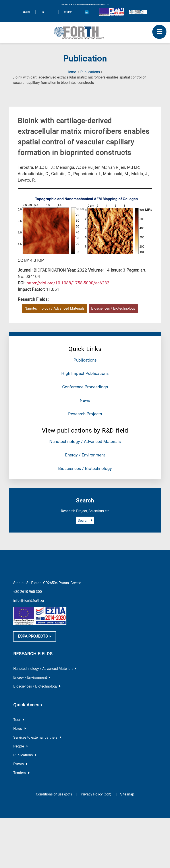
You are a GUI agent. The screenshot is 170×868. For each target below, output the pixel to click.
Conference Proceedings (85, 387)
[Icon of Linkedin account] (87, 12)
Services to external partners (37, 742)
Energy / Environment (85, 455)
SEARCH (26, 12)
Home (71, 72)
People (21, 751)
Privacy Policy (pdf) (97, 799)
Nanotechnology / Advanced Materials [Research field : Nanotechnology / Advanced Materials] (55, 308)
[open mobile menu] (159, 32)
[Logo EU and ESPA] (112, 12)
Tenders (21, 778)
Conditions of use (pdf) (54, 799)
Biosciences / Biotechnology (85, 468)
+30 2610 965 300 (28, 592)
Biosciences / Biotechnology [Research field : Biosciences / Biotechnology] (113, 308)
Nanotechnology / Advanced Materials (85, 442)
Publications (90, 72)
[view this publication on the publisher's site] (68, 283)
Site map (127, 799)
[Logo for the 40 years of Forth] (138, 12)
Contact (68, 12)
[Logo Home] (85, 32)
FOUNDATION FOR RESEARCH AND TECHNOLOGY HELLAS (85, 5)
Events (20, 769)
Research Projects (85, 414)
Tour (19, 725)
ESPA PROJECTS (35, 641)
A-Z (43, 12)
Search (85, 520)
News (85, 400)
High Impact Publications (85, 373)
